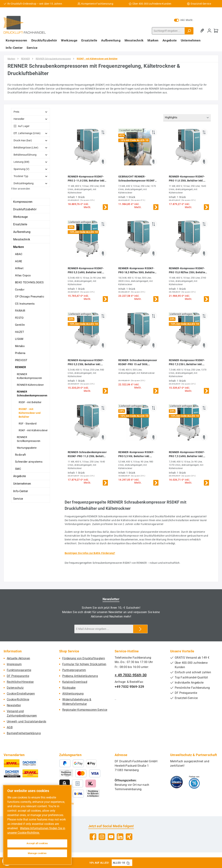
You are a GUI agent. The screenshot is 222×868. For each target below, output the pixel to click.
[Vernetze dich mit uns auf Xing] (129, 837)
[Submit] (140, 629)
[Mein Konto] (209, 31)
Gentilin (20, 325)
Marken (18, 247)
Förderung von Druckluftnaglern (84, 658)
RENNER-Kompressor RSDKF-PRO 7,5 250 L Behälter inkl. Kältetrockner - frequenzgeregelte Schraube (187, 363)
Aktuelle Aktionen (18, 658)
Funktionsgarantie (19, 670)
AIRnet (19, 268)
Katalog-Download (75, 682)
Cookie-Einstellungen (21, 694)
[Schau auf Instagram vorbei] (102, 837)
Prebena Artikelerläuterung (80, 676)
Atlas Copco (23, 275)
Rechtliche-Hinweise (20, 682)
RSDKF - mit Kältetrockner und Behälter (30, 413)
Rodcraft (20, 455)
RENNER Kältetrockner (30, 385)
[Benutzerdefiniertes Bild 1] (177, 782)
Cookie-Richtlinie (18, 699)
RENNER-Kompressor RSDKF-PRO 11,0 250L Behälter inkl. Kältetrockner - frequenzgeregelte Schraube (187, 179)
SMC (18, 469)
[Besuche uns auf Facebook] (93, 837)
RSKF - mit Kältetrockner (33, 430)
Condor (20, 290)
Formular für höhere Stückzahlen (84, 664)
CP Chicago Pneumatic (30, 297)
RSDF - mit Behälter (30, 402)
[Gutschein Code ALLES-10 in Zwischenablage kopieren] (128, 863)
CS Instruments (25, 304)
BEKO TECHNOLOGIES (29, 282)
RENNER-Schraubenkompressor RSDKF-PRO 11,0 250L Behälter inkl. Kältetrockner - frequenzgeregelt (87, 454)
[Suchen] (189, 31)
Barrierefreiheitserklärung (24, 733)
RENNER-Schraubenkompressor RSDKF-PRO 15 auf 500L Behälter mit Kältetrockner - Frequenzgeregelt (138, 363)
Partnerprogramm (74, 670)
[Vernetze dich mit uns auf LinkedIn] (120, 837)
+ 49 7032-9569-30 (131, 675)
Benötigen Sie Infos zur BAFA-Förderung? (90, 553)
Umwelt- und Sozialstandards (26, 721)
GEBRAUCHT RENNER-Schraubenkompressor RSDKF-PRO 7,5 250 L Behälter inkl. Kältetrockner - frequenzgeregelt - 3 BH (137, 179)
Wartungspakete (27, 448)
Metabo (20, 346)
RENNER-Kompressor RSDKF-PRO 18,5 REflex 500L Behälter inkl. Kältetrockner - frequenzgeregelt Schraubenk (137, 271)
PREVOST (21, 360)
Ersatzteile (20, 224)
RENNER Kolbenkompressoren (29, 376)
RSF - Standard (28, 424)
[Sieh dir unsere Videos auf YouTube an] (111, 837)
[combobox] (168, 31)
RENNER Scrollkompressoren (29, 439)
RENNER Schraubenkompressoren (32, 394)
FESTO (19, 318)
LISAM (19, 339)
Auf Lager (24, 126)
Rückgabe (69, 688)
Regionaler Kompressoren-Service (85, 710)
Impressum (14, 664)
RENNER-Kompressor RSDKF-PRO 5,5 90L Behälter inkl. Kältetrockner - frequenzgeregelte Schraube (136, 454)
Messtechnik (22, 239)
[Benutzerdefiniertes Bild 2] (194, 782)
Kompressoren (23, 202)
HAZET (20, 332)
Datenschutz (15, 688)
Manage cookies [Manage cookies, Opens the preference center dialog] (37, 853)
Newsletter (14, 705)
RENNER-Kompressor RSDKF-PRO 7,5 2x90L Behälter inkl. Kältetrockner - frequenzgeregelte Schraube (187, 454)
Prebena (20, 353)
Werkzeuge (21, 217)
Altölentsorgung (73, 694)
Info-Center (21, 491)
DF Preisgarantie (18, 676)
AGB (10, 727)
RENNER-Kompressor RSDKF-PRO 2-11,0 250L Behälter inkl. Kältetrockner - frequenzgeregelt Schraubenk (86, 179)
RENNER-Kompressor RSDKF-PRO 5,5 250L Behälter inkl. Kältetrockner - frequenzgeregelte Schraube (86, 363)
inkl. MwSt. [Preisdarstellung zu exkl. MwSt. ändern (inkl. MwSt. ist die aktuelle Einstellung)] (184, 20)
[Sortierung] (187, 118)
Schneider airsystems (29, 462)
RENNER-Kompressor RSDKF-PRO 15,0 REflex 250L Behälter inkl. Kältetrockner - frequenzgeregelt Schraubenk (188, 271)
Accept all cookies (37, 843)
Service (18, 499)
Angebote (20, 476)
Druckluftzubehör (25, 209)
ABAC (19, 254)
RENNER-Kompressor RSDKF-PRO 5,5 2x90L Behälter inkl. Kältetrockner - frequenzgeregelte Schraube (86, 271)
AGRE (19, 261)
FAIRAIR (20, 311)
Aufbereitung (22, 232)
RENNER (21, 367)
